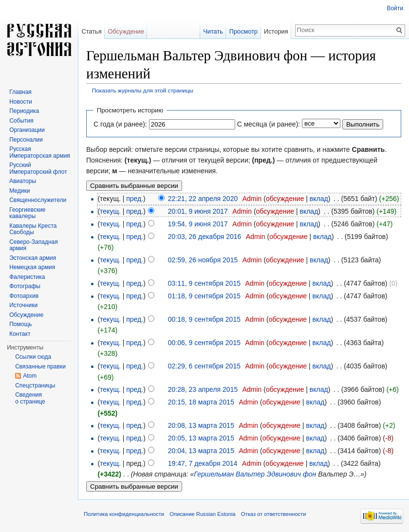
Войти (395, 8)
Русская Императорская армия (40, 152)
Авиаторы (23, 181)
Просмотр (243, 31)
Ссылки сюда (33, 357)
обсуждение (285, 199)
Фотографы (25, 286)
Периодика (24, 111)
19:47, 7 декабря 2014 (203, 463)
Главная (20, 92)
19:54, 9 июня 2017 (198, 224)
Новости (20, 102)
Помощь (20, 324)
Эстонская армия (33, 258)
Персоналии (26, 140)
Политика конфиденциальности (124, 514)
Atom (30, 376)
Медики (19, 191)
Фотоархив (24, 296)
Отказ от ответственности (274, 514)
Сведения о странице (30, 398)
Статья (91, 31)
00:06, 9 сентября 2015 (204, 343)
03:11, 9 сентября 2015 (204, 283)
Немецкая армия (32, 267)
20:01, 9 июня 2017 (198, 211)
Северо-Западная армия (34, 245)
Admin (252, 199)
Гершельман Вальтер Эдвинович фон (255, 474)
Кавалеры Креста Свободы (33, 229)
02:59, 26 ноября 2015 (203, 260)
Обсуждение (126, 31)
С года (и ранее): (120, 124)
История (276, 31)
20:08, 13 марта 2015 (201, 425)
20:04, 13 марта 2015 (201, 451)
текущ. (110, 211)
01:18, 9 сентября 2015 (204, 296)
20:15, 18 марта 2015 (201, 402)
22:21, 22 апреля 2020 (203, 199)
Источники (23, 305)
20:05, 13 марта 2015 (201, 438)
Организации (27, 130)
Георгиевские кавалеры (27, 213)
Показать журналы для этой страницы (143, 90)
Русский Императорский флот (38, 168)
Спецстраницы (35, 385)
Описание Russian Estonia (202, 514)
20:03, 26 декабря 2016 (205, 237)
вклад (319, 199)
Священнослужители (38, 200)
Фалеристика (27, 277)
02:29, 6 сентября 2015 (204, 366)
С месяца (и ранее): (269, 124)
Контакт (20, 334)
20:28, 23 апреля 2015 (203, 389)
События (21, 121)
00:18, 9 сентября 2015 (204, 319)
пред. (135, 199)
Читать (213, 31)
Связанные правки (40, 367)
